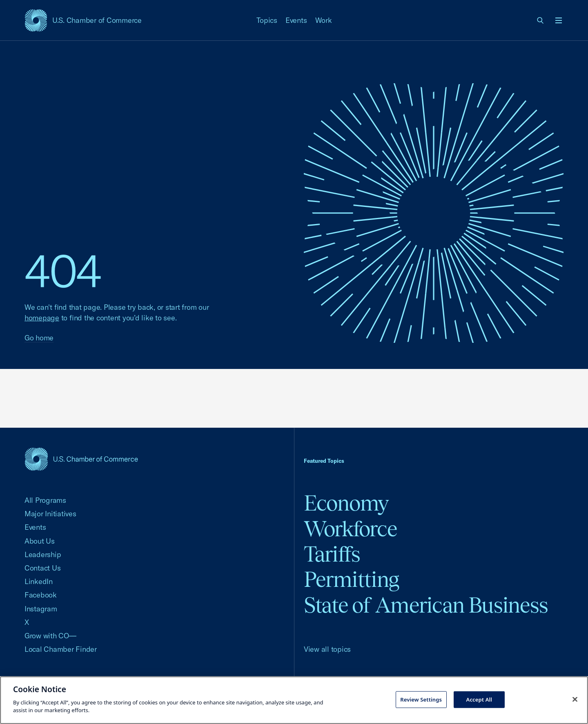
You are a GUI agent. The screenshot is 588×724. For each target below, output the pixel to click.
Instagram (41, 609)
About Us (40, 541)
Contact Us (42, 568)
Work (324, 20)
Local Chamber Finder (61, 649)
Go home (39, 338)
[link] (541, 20)
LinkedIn (39, 581)
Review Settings (421, 699)
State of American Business (426, 605)
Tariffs (332, 554)
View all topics (327, 649)
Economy (346, 503)
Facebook (41, 595)
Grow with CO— (50, 636)
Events (296, 20)
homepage (42, 318)
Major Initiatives (50, 514)
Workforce (350, 529)
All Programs (45, 500)
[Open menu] (559, 20)
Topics (267, 20)
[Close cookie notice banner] (575, 699)
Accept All (479, 699)
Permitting (351, 579)
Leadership (43, 554)
